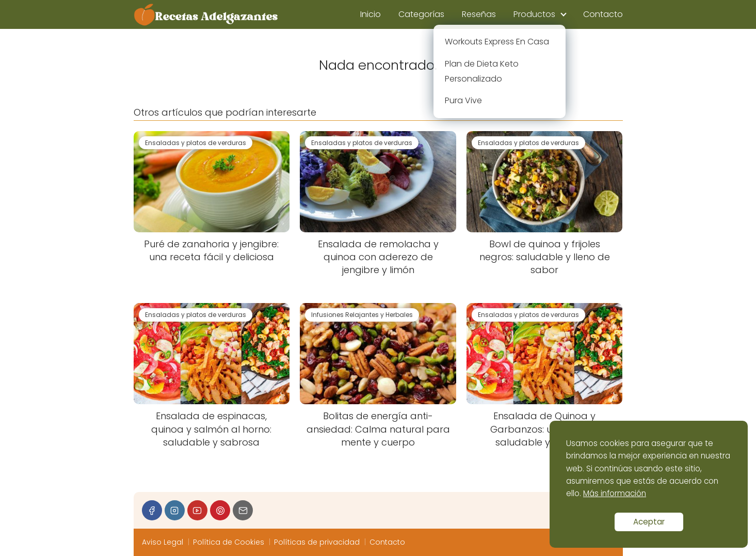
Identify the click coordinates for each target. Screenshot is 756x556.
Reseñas (479, 14)
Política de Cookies (229, 542)
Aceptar (649, 522)
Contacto (603, 14)
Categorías (421, 14)
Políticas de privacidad (317, 542)
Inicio (371, 14)
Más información (615, 493)
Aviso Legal (163, 542)
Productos (534, 14)
